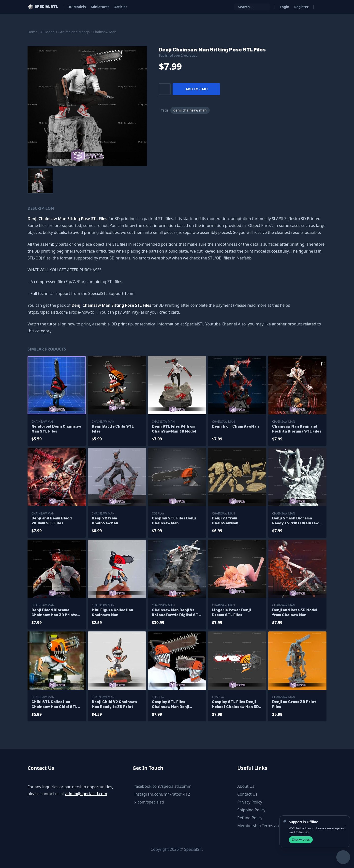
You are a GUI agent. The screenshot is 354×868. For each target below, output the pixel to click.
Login (285, 7)
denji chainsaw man (190, 110)
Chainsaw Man (104, 32)
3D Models (77, 7)
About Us (246, 786)
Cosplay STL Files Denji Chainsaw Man (174, 521)
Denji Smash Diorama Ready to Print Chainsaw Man (295, 521)
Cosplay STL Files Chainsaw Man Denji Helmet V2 (171, 705)
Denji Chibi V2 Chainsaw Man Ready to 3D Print (114, 704)
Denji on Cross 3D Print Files (294, 704)
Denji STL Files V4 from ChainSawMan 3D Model (174, 429)
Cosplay (158, 513)
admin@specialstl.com (86, 794)
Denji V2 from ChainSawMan (105, 521)
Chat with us (301, 840)
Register (301, 7)
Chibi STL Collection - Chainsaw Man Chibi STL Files (54, 705)
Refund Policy (250, 818)
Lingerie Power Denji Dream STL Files (231, 613)
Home (32, 32)
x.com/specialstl (149, 802)
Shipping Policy (251, 810)
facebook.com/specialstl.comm (163, 786)
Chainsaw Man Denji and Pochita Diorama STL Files (297, 429)
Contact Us (247, 794)
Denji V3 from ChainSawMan (225, 521)
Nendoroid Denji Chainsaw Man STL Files (56, 429)
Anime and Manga (75, 32)
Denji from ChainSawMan (235, 426)
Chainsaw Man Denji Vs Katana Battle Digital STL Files (176, 613)
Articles (121, 7)
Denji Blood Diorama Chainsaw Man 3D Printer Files (55, 613)
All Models (49, 32)
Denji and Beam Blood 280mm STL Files (52, 521)
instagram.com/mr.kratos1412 (162, 794)
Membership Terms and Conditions (270, 826)
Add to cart (197, 89)
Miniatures (100, 7)
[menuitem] (40, 181)
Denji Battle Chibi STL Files (113, 429)
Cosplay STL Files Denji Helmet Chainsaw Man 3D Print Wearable (235, 705)
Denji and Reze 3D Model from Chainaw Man (295, 613)
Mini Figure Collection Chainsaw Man (112, 613)
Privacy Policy (250, 802)
